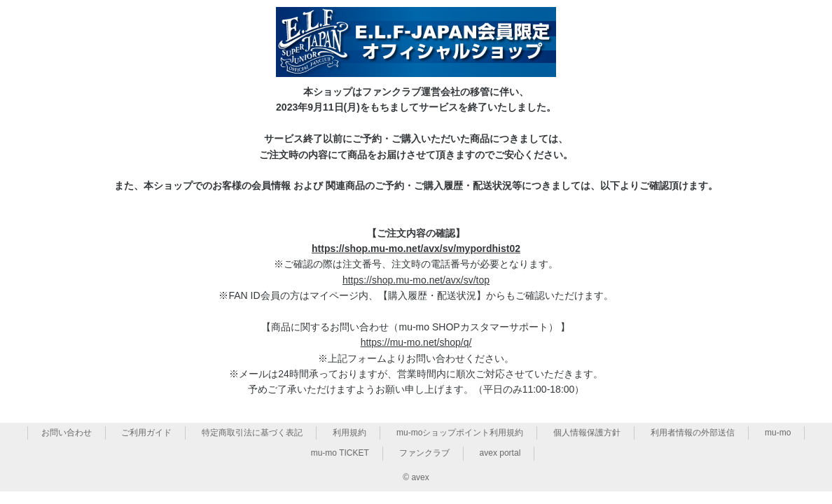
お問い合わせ (67, 433)
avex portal (500, 453)
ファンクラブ (424, 453)
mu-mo (778, 433)
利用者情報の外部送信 (693, 433)
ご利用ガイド (146, 433)
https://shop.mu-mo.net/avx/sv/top (416, 280)
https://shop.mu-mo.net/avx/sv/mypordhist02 (416, 248)
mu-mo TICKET (340, 453)
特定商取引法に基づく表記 (252, 433)
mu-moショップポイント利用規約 (460, 433)
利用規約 (349, 433)
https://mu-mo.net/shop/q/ (416, 342)
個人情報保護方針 (587, 433)
